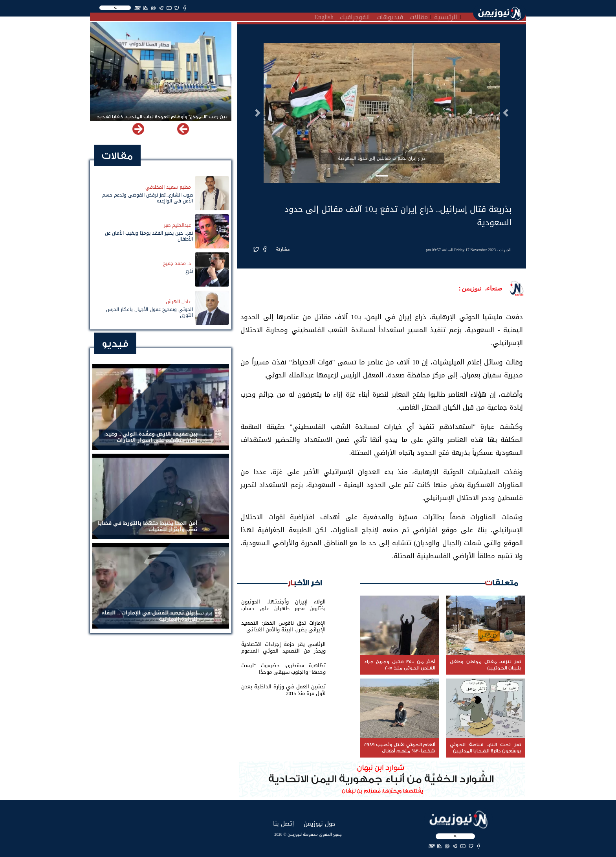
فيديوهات (390, 16)
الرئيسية (446, 16)
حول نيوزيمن (320, 823)
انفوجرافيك (355, 16)
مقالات (419, 16)
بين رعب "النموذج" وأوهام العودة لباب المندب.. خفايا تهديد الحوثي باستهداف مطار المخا (162, 120)
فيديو (115, 344)
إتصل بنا (283, 823)
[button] (506, 113)
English (324, 16)
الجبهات (505, 250)
